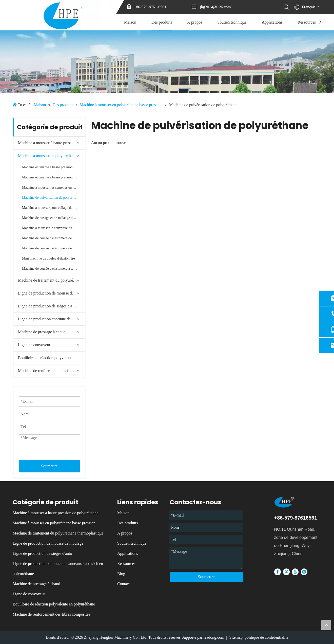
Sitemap (236, 637)
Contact (124, 584)
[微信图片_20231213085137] (167, 62)
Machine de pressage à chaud (42, 332)
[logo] (292, 502)
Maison (130, 22)
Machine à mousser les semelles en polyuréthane (53, 187)
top (326, 625)
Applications (272, 22)
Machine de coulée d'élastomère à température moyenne (53, 269)
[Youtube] (295, 572)
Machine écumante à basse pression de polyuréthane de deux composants (53, 167)
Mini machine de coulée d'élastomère (48, 258)
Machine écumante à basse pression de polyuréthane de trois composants (53, 177)
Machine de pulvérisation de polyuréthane (52, 198)
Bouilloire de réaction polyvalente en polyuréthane (51, 358)
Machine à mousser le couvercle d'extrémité (53, 228)
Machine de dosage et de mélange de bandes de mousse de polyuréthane (53, 218)
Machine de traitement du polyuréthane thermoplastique (51, 280)
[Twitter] (286, 572)
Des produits (162, 22)
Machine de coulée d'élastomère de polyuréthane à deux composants (53, 238)
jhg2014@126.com (215, 7)
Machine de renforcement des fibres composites (51, 371)
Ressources (307, 22)
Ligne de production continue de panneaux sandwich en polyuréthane (51, 319)
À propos (195, 22)
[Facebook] (278, 572)
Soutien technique (232, 22)
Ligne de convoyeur (34, 345)
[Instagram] (304, 572)
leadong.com (214, 637)
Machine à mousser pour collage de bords (52, 208)
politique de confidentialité (266, 637)
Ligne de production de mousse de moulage (51, 293)
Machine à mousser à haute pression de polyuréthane (51, 143)
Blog (121, 574)
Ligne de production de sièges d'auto (48, 306)
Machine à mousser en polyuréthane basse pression (51, 156)
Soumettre (206, 577)
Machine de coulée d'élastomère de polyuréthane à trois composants (53, 248)
